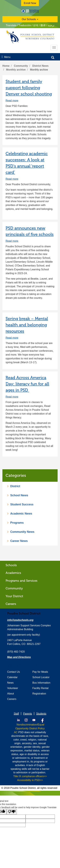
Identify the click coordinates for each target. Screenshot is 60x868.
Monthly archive (16, 70)
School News (19, 495)
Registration (39, 694)
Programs (17, 523)
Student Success (22, 504)
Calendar (12, 677)
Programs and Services (22, 581)
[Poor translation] (12, 812)
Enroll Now (30, 3)
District (15, 486)
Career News (19, 541)
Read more (12, 101)
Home (6, 66)
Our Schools (30, 19)
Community (21, 66)
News (10, 683)
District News (40, 66)
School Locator (41, 677)
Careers (11, 604)
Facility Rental (40, 688)
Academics (13, 573)
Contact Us (14, 672)
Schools (11, 565)
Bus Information (41, 683)
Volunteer (13, 688)
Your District (14, 596)
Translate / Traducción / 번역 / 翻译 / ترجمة (30, 25)
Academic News (21, 514)
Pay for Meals (40, 672)
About (11, 694)
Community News (22, 532)
